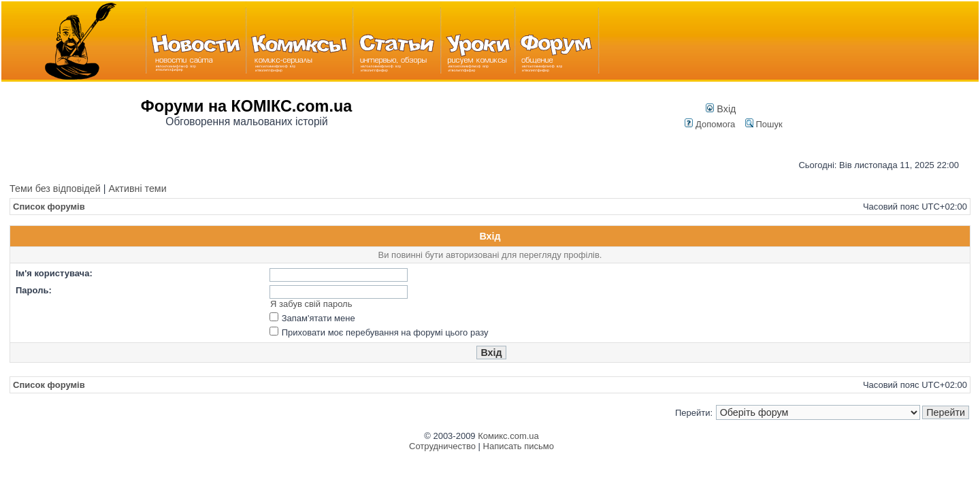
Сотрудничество (442, 446)
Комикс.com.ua (508, 436)
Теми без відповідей (55, 189)
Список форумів (49, 207)
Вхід (721, 109)
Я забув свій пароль (311, 304)
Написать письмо (519, 446)
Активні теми (137, 189)
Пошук (764, 124)
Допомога (710, 124)
